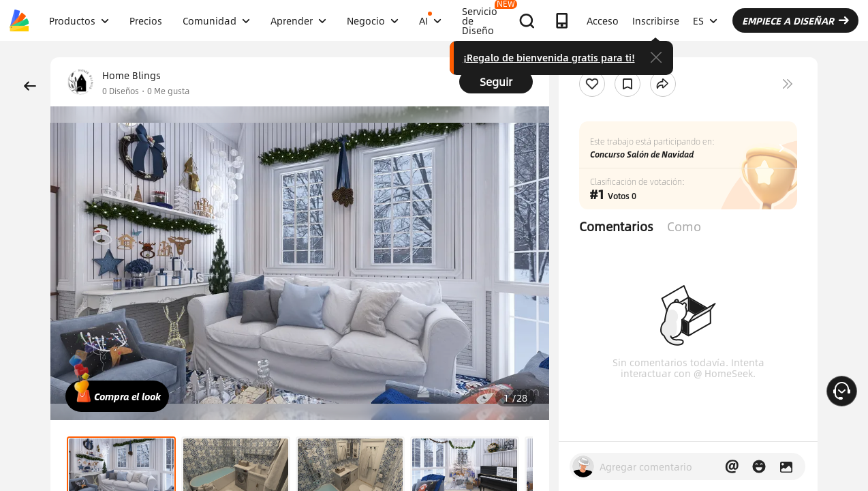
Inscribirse (656, 20)
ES (705, 20)
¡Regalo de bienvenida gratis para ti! (549, 57)
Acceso (603, 20)
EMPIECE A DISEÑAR (795, 20)
